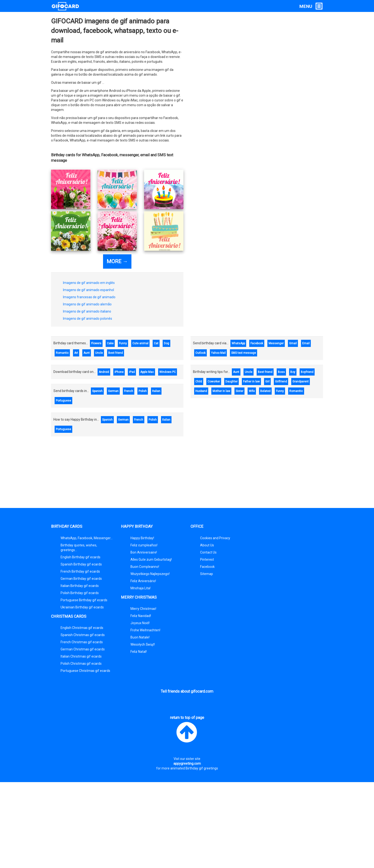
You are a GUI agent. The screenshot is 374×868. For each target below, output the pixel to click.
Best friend (116, 353)
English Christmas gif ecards (82, 628)
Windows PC (168, 372)
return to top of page (187, 730)
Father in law (251, 382)
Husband (201, 391)
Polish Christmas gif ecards (81, 664)
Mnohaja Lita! (140, 588)
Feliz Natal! (139, 652)
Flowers (96, 343)
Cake (110, 343)
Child (199, 382)
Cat (156, 343)
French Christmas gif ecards (82, 642)
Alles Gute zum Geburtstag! (151, 559)
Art (76, 353)
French (129, 391)
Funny (123, 343)
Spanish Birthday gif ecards (81, 564)
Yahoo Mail (218, 353)
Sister (239, 391)
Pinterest (207, 559)
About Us (207, 545)
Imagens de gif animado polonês (88, 319)
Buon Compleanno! (145, 567)
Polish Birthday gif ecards (80, 593)
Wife (252, 391)
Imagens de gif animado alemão (87, 304)
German (113, 391)
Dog (166, 343)
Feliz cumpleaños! (144, 545)
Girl (267, 382)
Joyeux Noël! (140, 623)
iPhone (119, 372)
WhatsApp (238, 343)
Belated (265, 391)
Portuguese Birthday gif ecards (84, 600)
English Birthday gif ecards (81, 557)
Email (306, 343)
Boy (293, 372)
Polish (143, 391)
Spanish (97, 391)
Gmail (293, 343)
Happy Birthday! (142, 538)
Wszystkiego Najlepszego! (150, 574)
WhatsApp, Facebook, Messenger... (87, 538)
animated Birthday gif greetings (194, 768)
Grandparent (301, 382)
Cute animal (140, 343)
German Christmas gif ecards (83, 649)
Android (104, 372)
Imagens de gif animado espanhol (88, 290)
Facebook (257, 343)
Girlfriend (281, 382)
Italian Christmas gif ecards (81, 656)
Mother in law (221, 391)
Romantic (62, 353)
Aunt (87, 353)
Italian (156, 391)
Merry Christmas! (143, 609)
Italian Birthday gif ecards (80, 586)
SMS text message (244, 353)
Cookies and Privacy (215, 538)
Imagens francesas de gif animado (89, 297)
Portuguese (63, 401)
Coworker (214, 382)
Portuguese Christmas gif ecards (85, 671)
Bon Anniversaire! (144, 552)
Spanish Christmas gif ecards (83, 635)
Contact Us (208, 552)
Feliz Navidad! (141, 616)
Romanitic (296, 391)
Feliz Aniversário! (143, 581)
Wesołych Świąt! (143, 644)
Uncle (99, 353)
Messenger (276, 343)
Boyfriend (307, 372)
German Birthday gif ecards (81, 579)
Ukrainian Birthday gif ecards (82, 607)
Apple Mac (147, 372)
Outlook (200, 353)
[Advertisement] (187, 475)
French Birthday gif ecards (80, 571)
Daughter (231, 382)
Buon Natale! (140, 637)
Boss (281, 372)
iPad (132, 372)
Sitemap (207, 574)
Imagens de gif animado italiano (87, 311)
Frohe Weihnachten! (145, 630)
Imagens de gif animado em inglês (89, 283)
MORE (117, 261)
